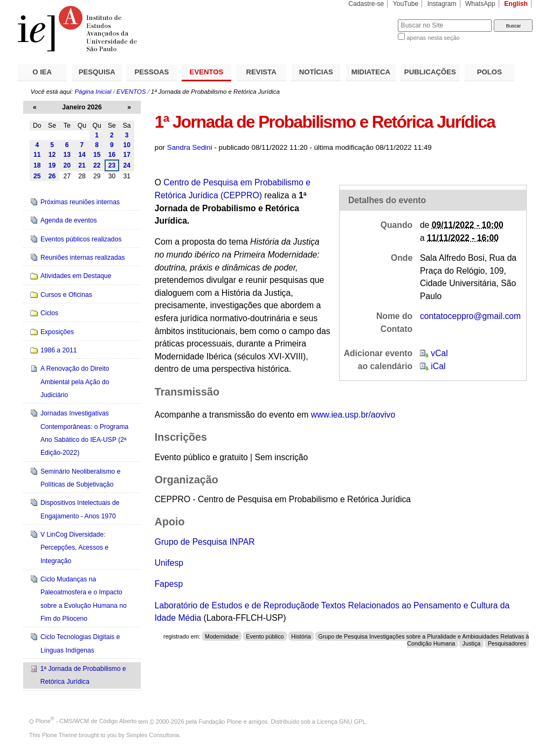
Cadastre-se (366, 4)
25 (37, 176)
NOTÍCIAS (316, 72)
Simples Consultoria (153, 735)
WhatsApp (480, 4)
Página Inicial (93, 92)
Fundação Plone (220, 721)
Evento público (265, 636)
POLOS (489, 72)
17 (127, 155)
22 (97, 165)
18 (37, 165)
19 (52, 165)
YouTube (406, 4)
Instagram (442, 4)
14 (82, 155)
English (516, 4)
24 (127, 165)
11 (37, 155)
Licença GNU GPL (341, 721)
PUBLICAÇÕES (430, 72)
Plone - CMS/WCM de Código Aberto (86, 721)
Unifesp (169, 563)
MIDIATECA (371, 72)
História (301, 636)
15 (97, 155)
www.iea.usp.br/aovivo (353, 415)
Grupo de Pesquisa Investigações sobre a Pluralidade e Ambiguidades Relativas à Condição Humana (423, 640)
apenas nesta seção (433, 38)
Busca (372, 19)
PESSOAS (152, 72)
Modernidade (222, 636)
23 (112, 165)
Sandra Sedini (190, 147)
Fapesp (169, 584)
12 (52, 155)
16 (112, 155)
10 (127, 145)
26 (52, 176)
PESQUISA (97, 72)
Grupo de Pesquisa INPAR (205, 542)
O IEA (42, 72)
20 (67, 165)
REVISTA (261, 72)
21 (82, 165)
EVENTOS (207, 72)
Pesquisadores (507, 643)
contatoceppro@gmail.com (470, 316)
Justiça (471, 643)
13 (67, 155)
